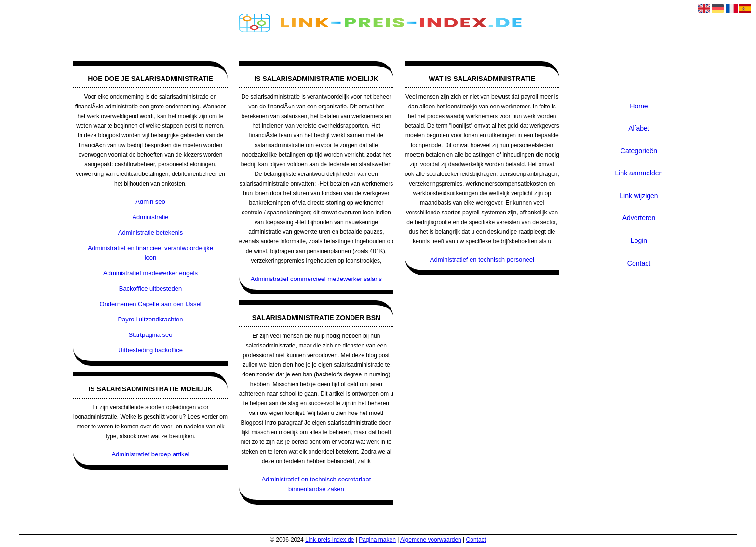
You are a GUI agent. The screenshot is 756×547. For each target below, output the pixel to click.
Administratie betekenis (150, 233)
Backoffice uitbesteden (151, 288)
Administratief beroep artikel (150, 454)
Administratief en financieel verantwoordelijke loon (150, 253)
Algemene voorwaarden (431, 540)
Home (639, 106)
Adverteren (639, 218)
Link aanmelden (639, 173)
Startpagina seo (150, 335)
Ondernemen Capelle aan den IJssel (151, 304)
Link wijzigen (639, 196)
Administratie (150, 217)
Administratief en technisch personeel (482, 260)
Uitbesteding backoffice (150, 350)
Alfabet (639, 128)
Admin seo (150, 202)
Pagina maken (377, 540)
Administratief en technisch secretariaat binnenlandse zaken (316, 484)
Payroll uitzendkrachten (150, 319)
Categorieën (639, 151)
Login (639, 240)
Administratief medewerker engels (150, 273)
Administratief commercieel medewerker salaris (316, 279)
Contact (639, 263)
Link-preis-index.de (330, 540)
